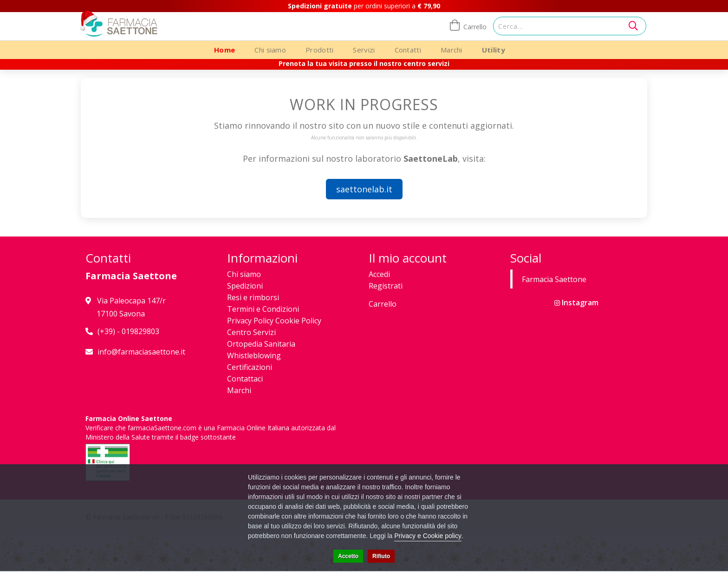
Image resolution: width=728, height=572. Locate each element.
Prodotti (319, 50)
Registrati (386, 286)
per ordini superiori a (364, 6)
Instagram (576, 302)
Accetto (348, 556)
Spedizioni (245, 286)
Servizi (364, 50)
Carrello (383, 304)
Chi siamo (270, 50)
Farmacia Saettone (554, 279)
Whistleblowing (254, 355)
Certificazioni (250, 367)
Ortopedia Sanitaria (261, 344)
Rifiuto (381, 556)
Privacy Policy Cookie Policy (274, 321)
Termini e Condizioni (263, 309)
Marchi (452, 50)
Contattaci (245, 379)
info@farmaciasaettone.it (141, 352)
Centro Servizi (251, 332)
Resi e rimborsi (253, 297)
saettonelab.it (364, 189)
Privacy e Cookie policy (428, 536)
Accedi (379, 274)
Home (224, 50)
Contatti (408, 50)
